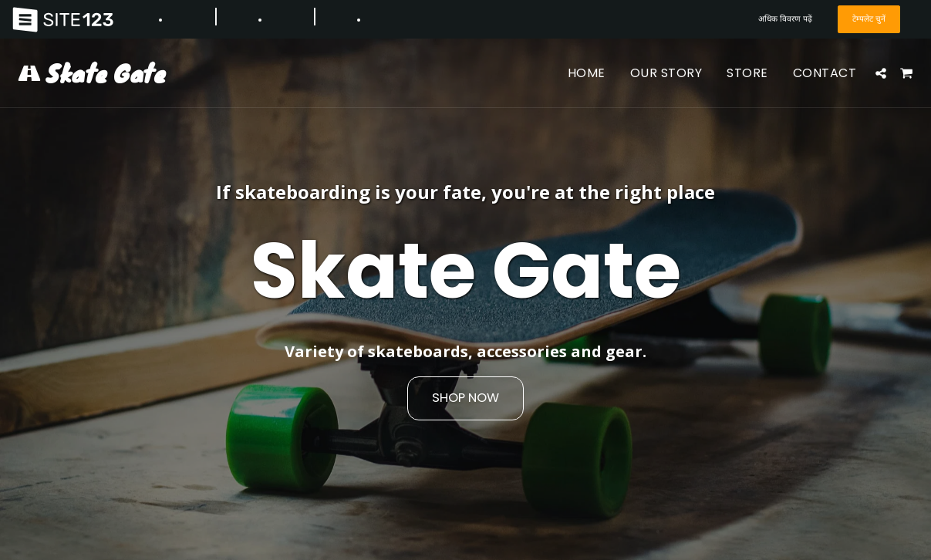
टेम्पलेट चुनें (869, 19)
